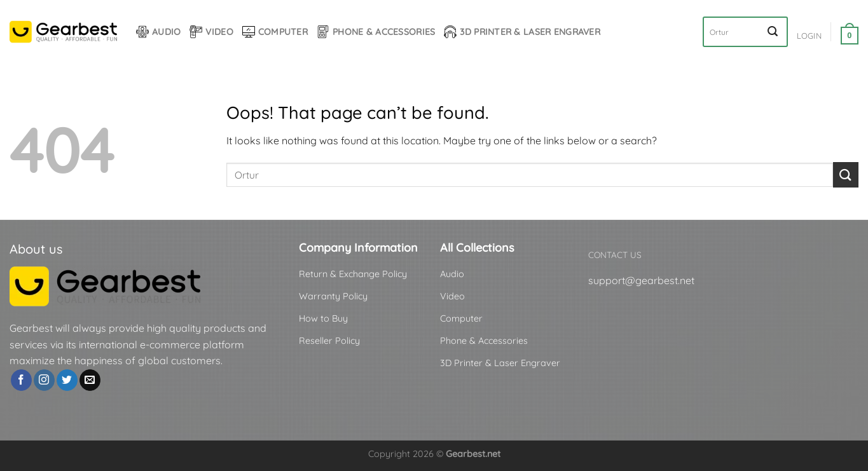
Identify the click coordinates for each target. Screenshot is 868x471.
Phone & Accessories (376, 32)
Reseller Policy (329, 341)
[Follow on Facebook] (21, 380)
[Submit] (773, 32)
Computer (275, 32)
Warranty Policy (333, 296)
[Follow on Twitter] (67, 380)
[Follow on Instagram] (44, 380)
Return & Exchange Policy (353, 274)
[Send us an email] (90, 380)
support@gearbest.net (641, 280)
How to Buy (323, 318)
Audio (158, 32)
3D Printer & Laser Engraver (522, 32)
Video (211, 32)
